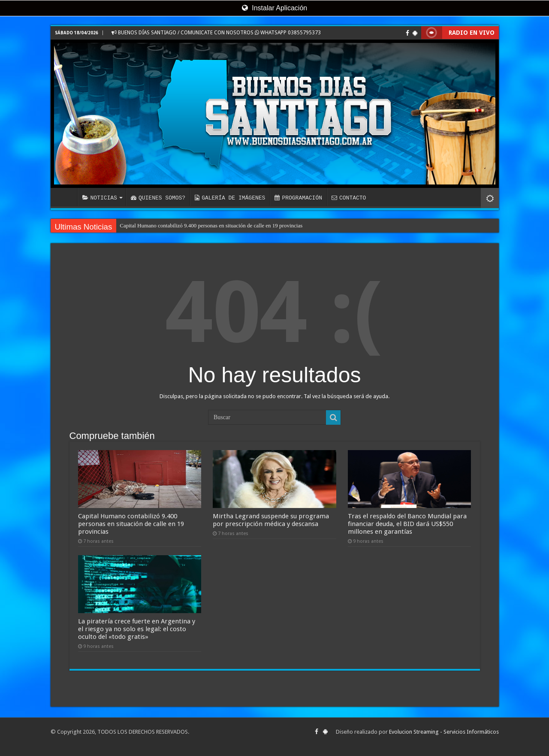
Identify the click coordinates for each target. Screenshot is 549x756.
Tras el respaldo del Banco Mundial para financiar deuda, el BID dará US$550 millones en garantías (407, 524)
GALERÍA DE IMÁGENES (230, 198)
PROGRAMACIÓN (298, 198)
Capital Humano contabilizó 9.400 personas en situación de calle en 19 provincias (211, 225)
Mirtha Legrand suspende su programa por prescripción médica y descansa (271, 520)
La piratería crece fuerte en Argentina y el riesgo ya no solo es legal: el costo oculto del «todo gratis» (137, 629)
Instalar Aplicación (274, 8)
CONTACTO (349, 198)
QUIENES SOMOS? (158, 198)
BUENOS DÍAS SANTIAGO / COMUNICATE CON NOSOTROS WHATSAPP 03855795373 (216, 33)
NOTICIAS (100, 198)
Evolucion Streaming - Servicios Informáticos (444, 732)
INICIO (66, 197)
